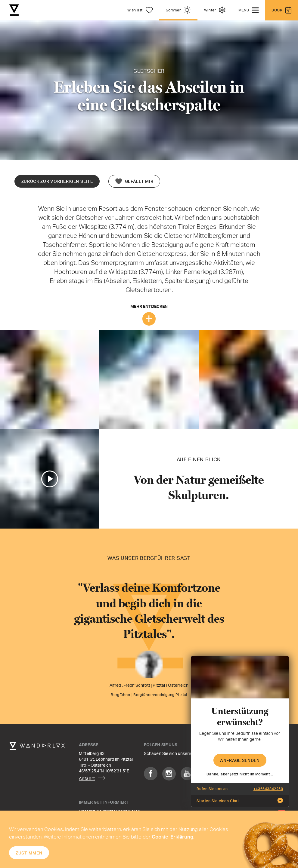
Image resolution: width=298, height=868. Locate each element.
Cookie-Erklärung (172, 836)
